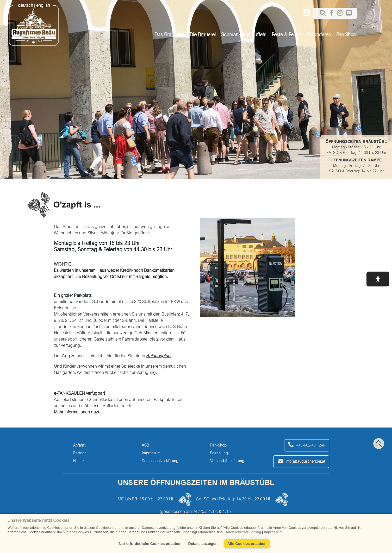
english (43, 6)
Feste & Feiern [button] (287, 35)
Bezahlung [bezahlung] (219, 454)
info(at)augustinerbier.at (301, 461)
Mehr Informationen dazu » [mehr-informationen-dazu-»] (79, 412)
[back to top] (379, 444)
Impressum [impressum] (151, 454)
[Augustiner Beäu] (34, 24)
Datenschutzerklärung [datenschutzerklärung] (160, 461)
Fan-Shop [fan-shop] (218, 446)
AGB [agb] (145, 446)
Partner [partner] (79, 454)
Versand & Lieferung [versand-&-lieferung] (227, 461)
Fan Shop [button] (346, 35)
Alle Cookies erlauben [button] (247, 544)
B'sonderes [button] (319, 35)
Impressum (273, 532)
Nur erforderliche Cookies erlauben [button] (150, 544)
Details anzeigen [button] (203, 544)
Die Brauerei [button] (203, 35)
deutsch (26, 6)
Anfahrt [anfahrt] (79, 446)
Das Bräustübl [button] (169, 35)
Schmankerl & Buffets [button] (244, 35)
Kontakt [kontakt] (79, 461)
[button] (378, 279)
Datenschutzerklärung (243, 532)
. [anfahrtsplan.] (159, 356)
